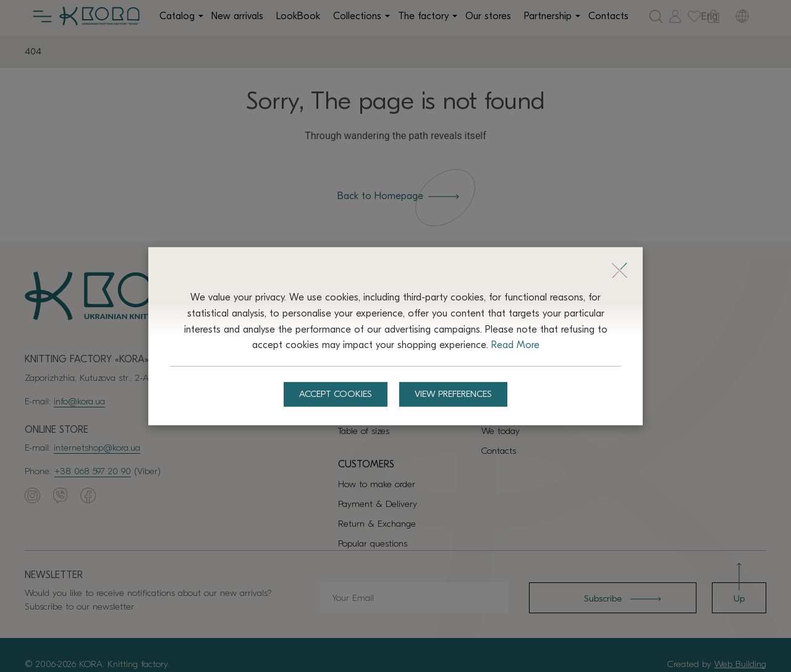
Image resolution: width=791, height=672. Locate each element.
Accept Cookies (335, 394)
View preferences (454, 394)
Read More (515, 345)
